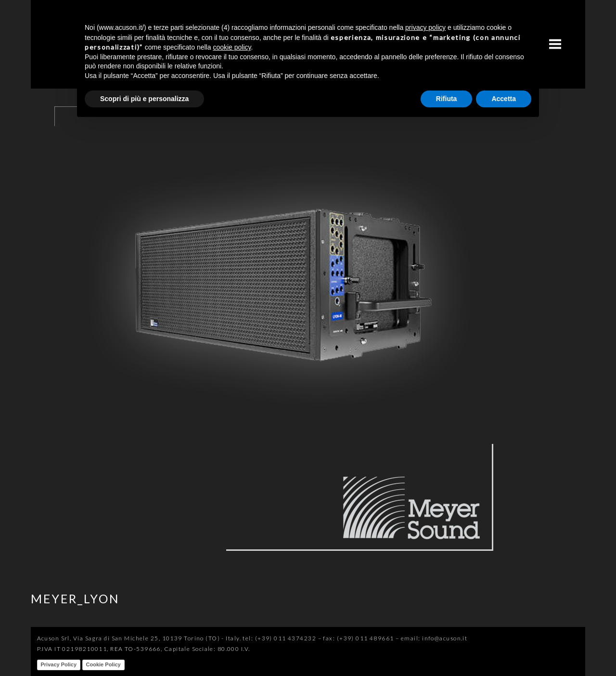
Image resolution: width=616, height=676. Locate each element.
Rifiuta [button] (447, 99)
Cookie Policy (103, 664)
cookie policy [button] (232, 47)
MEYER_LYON (75, 598)
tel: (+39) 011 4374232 (279, 638)
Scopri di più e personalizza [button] (144, 99)
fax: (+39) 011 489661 (358, 638)
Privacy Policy (59, 664)
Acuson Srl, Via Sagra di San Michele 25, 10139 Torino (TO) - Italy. (139, 638)
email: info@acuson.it (434, 638)
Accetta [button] (504, 99)
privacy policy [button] (425, 27)
